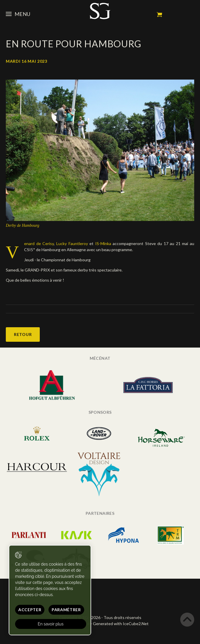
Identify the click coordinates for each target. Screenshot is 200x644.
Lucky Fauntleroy (73, 243)
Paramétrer (66, 610)
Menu (18, 14)
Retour (23, 334)
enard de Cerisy (39, 243)
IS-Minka (102, 243)
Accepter (30, 610)
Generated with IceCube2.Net (121, 624)
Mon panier (159, 15)
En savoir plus (51, 624)
